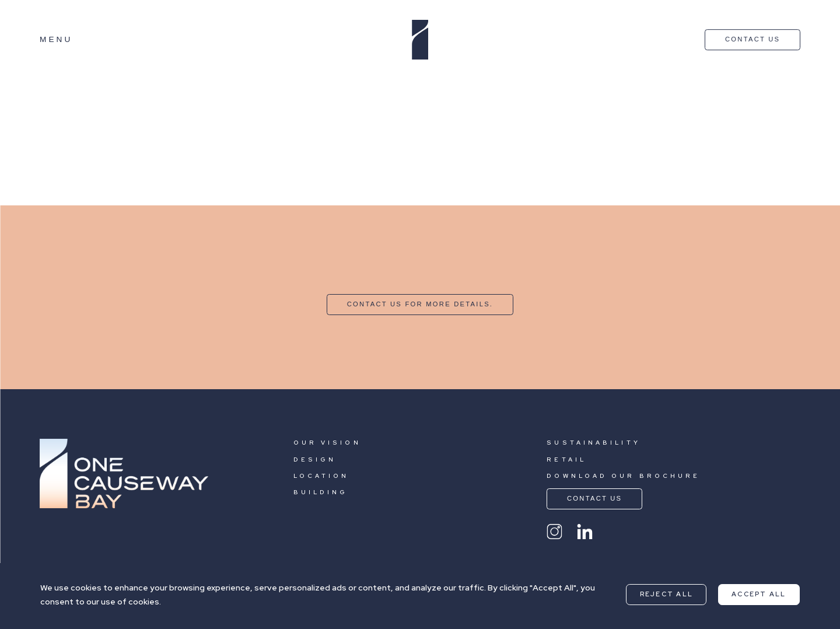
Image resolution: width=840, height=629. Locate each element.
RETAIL (566, 459)
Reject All (666, 594)
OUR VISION (327, 443)
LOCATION (321, 476)
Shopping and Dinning (205, 83)
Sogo (13, 135)
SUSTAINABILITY (593, 443)
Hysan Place (29, 96)
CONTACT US (752, 39)
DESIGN (315, 459)
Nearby (94, 83)
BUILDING (321, 492)
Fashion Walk (31, 173)
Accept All (759, 594)
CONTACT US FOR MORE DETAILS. (420, 304)
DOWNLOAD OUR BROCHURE (623, 476)
